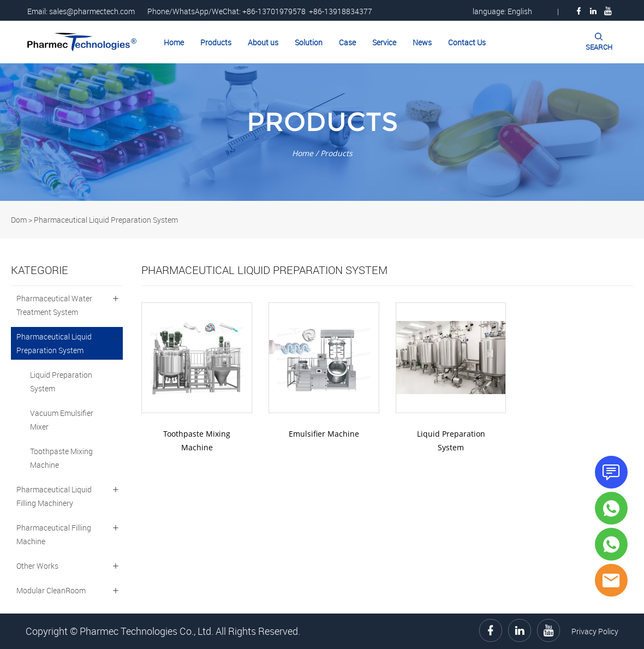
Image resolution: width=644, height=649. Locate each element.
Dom (19, 220)
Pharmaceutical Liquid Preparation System (106, 220)
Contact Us (467, 42)
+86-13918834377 (341, 11)
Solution (309, 42)
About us (263, 42)
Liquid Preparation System (61, 382)
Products (216, 42)
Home (174, 42)
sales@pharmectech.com (92, 11)
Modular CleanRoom (51, 590)
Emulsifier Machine (324, 434)
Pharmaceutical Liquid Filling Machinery (54, 496)
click (322, 132)
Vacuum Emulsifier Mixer (62, 420)
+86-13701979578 (274, 11)
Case (347, 42)
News (422, 42)
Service (384, 42)
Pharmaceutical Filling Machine (54, 534)
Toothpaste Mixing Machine (61, 458)
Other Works (37, 566)
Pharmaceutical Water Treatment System (54, 305)
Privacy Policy (595, 631)
